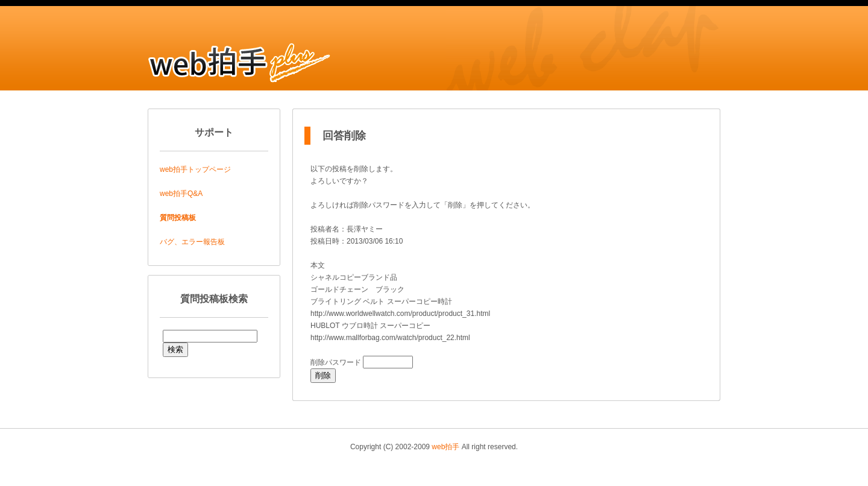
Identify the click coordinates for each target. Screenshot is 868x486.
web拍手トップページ (195, 169)
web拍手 (445, 447)
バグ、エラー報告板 (192, 242)
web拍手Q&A (181, 194)
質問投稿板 (178, 218)
